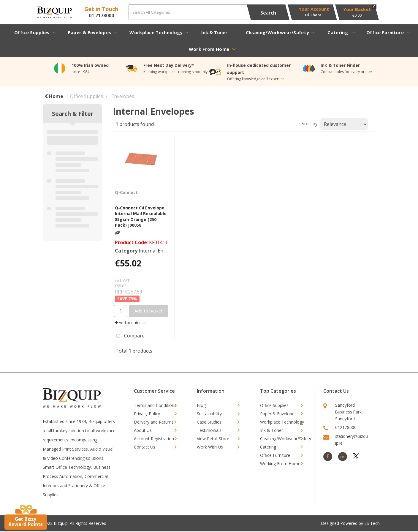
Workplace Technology (156, 32)
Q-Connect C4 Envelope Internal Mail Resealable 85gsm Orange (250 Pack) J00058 (141, 216)
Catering (338, 32)
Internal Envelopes (160, 251)
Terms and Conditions (155, 405)
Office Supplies (32, 32)
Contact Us (145, 447)
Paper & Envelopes (90, 32)
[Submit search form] (268, 12)
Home (54, 96)
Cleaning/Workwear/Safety (278, 32)
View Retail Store (213, 439)
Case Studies (209, 422)
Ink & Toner (214, 32)
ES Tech (372, 523)
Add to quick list (131, 323)
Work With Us (210, 447)
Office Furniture (385, 32)
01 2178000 (101, 15)
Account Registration (154, 439)
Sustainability (209, 414)
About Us (143, 430)
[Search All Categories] (207, 12)
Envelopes (123, 96)
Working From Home (280, 464)
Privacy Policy (147, 414)
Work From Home (209, 49)
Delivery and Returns (154, 422)
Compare (129, 336)
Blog (201, 405)
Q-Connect (126, 192)
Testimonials (209, 430)
